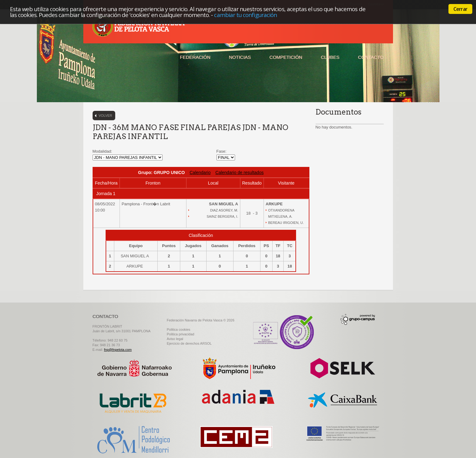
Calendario (200, 172)
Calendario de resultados (240, 172)
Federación (195, 57)
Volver (106, 116)
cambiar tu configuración (245, 15)
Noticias (240, 57)
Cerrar (460, 9)
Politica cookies (179, 329)
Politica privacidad (181, 334)
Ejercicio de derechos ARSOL (189, 343)
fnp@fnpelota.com (118, 350)
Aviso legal (175, 339)
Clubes (330, 57)
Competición (286, 57)
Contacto (371, 57)
